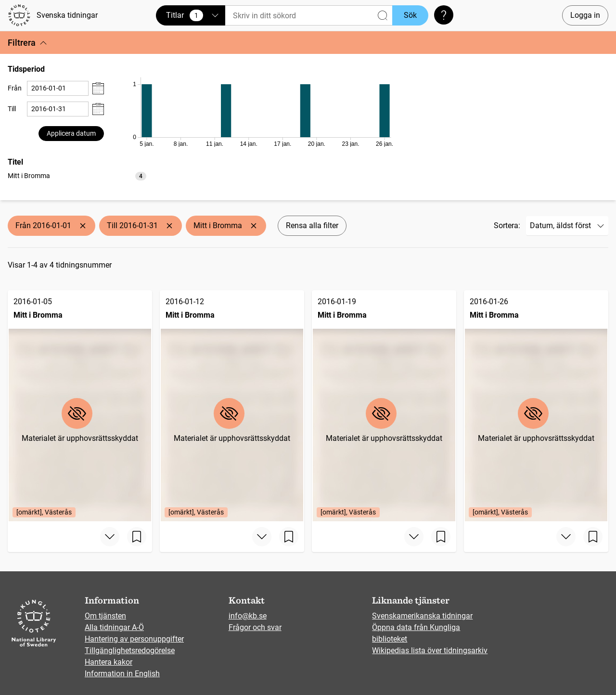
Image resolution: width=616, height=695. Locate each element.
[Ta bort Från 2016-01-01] (83, 226)
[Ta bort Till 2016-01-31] (169, 226)
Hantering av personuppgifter (134, 639)
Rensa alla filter (312, 225)
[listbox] (77, 175)
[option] (77, 176)
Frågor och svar (255, 627)
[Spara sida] (137, 537)
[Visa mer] (110, 537)
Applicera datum (71, 133)
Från (15, 88)
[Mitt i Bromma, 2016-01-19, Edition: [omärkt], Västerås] (384, 406)
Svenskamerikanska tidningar (422, 616)
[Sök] (309, 16)
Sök (410, 15)
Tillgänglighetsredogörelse (130, 650)
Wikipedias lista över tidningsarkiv (430, 650)
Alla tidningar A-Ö (114, 627)
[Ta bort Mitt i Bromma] (254, 226)
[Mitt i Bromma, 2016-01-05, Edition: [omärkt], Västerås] (80, 406)
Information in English (122, 674)
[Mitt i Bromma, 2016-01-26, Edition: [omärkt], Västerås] (536, 406)
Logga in (585, 15)
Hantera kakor (109, 662)
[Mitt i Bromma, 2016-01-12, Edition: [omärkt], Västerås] (232, 406)
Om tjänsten (105, 616)
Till (12, 109)
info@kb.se (248, 616)
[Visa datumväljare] (98, 88)
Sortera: (507, 225)
